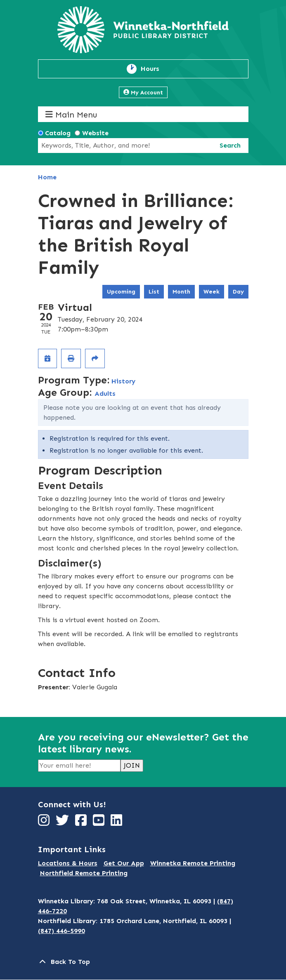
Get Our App (124, 863)
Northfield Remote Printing (84, 873)
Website (95, 133)
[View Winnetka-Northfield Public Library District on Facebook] (82, 823)
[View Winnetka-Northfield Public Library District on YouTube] (100, 823)
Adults (105, 394)
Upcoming (121, 292)
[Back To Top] (143, 962)
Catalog (58, 133)
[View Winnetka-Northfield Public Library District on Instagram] (45, 823)
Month (181, 292)
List (154, 292)
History (123, 381)
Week (212, 292)
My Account (143, 93)
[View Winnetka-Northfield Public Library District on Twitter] (63, 823)
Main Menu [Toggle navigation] (71, 114)
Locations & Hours (68, 863)
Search (230, 145)
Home (47, 177)
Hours (155, 69)
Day (238, 292)
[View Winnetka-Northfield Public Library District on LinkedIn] (117, 823)
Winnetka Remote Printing (193, 863)
